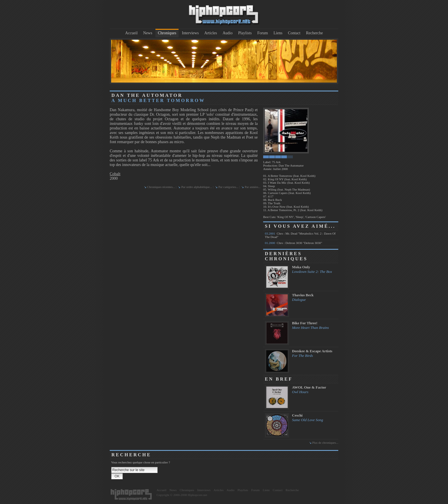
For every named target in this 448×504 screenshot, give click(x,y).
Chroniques (167, 33)
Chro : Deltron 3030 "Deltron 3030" (294, 243)
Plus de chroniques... (325, 443)
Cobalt (115, 174)
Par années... (253, 187)
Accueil (131, 33)
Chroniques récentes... (161, 187)
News (148, 33)
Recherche (314, 33)
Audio (228, 33)
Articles (211, 33)
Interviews (190, 33)
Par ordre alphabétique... (197, 187)
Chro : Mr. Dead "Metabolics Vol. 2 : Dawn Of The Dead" (300, 235)
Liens (278, 33)
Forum (262, 33)
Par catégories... (228, 187)
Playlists (245, 33)
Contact (294, 33)
